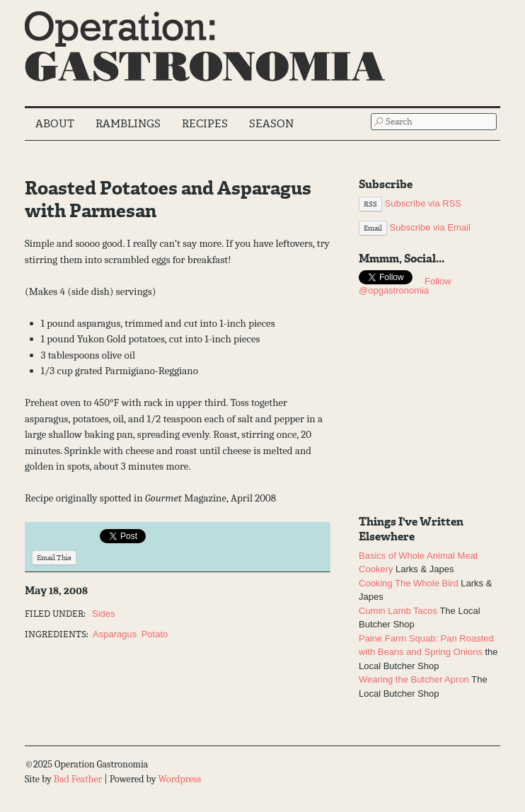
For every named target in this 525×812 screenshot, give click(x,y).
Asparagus (115, 634)
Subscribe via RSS (410, 203)
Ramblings (128, 124)
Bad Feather (78, 779)
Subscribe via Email (415, 227)
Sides (104, 614)
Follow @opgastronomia (405, 286)
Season (271, 124)
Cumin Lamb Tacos (398, 611)
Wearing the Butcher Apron (414, 679)
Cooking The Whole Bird (409, 583)
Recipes (205, 124)
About (55, 124)
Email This (54, 558)
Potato (155, 634)
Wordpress (179, 779)
